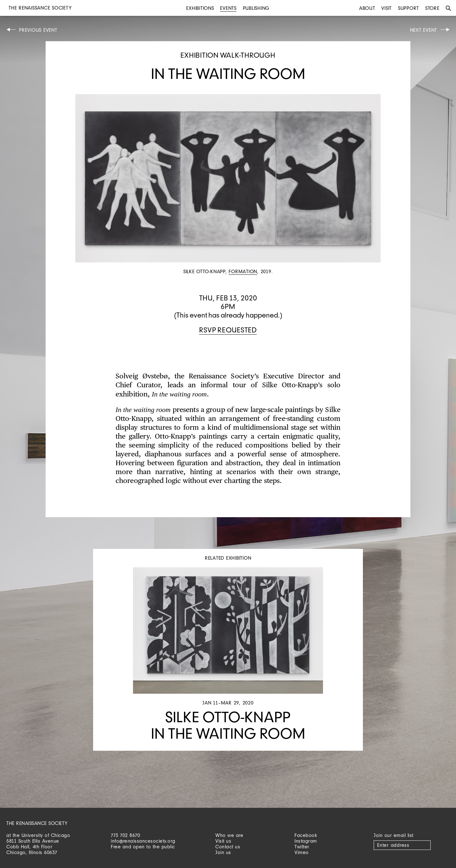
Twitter (302, 847)
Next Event (424, 30)
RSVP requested (228, 330)
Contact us (228, 847)
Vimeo (302, 852)
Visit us (223, 841)
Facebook (306, 835)
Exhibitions (200, 8)
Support (408, 8)
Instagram (306, 841)
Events (228, 8)
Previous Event (38, 30)
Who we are (229, 835)
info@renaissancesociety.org (143, 841)
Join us (223, 852)
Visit (386, 8)
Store (432, 8)
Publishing (256, 8)
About (367, 8)
